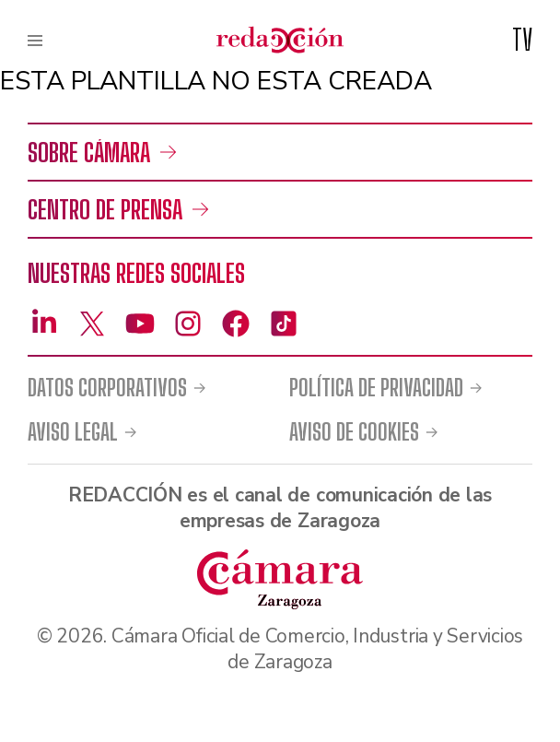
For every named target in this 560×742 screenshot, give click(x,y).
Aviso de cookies (354, 432)
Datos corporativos (107, 388)
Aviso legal (73, 432)
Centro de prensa (105, 209)
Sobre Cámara (89, 152)
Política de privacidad (376, 388)
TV (522, 40)
